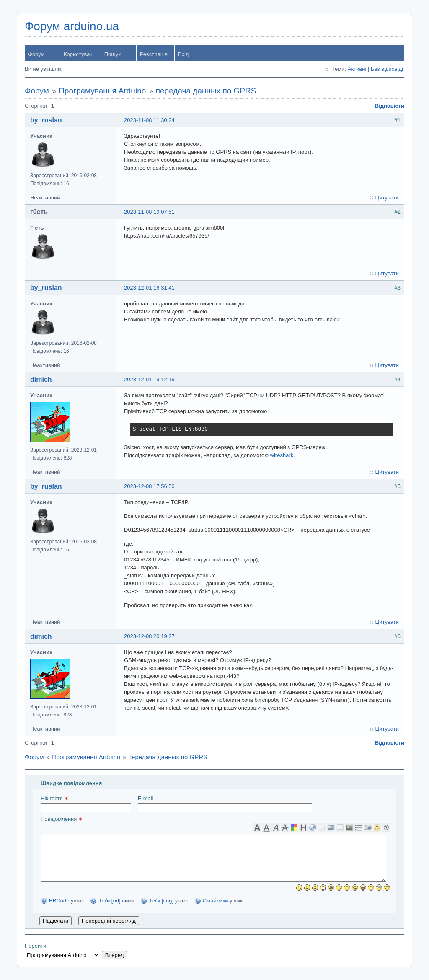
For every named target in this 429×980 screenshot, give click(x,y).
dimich (41, 379)
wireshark (282, 455)
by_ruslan (46, 120)
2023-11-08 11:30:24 (149, 120)
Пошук (112, 54)
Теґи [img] (161, 901)
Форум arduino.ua (72, 26)
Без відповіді (387, 69)
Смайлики (216, 901)
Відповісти (390, 106)
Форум (36, 54)
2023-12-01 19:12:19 (149, 379)
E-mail (225, 804)
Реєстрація (154, 54)
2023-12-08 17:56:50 (149, 486)
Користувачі (79, 54)
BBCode (59, 901)
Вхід (183, 54)
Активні (357, 69)
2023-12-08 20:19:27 (149, 636)
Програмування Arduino (102, 91)
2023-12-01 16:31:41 (149, 288)
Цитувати (387, 198)
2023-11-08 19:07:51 (149, 212)
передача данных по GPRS (206, 91)
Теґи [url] (109, 901)
